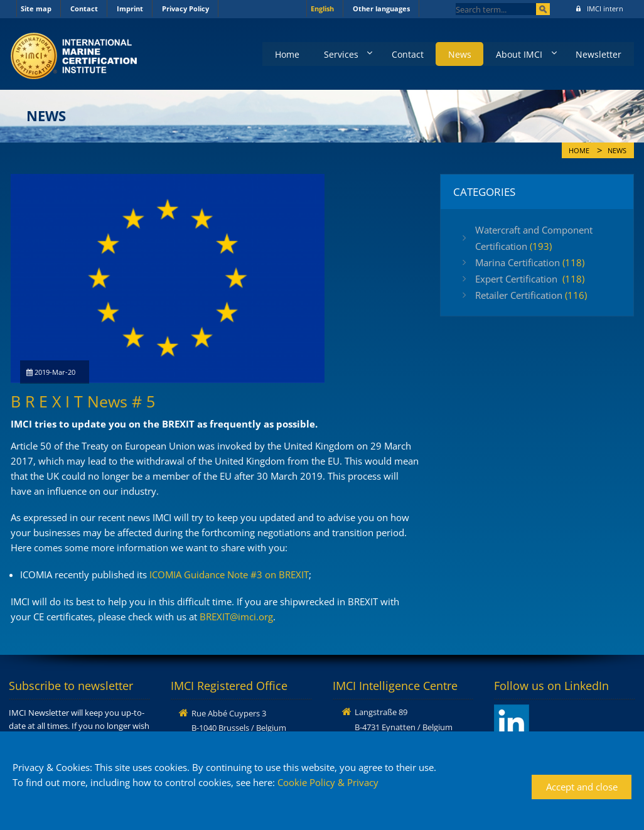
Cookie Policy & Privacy (328, 782)
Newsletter (598, 54)
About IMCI (518, 54)
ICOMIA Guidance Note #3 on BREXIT (229, 574)
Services (337, 54)
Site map (36, 8)
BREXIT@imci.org (236, 617)
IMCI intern (600, 8)
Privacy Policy (185, 8)
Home (283, 54)
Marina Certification (530, 262)
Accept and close (582, 787)
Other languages (381, 8)
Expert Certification (530, 279)
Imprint (130, 8)
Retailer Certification (531, 295)
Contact (84, 8)
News (458, 54)
